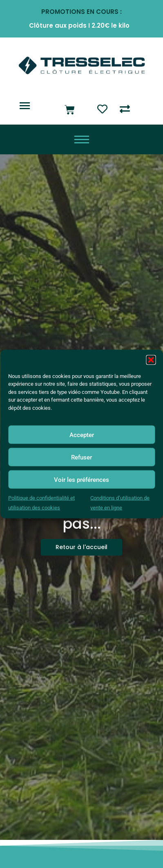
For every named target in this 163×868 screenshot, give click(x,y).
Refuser (81, 457)
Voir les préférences (81, 479)
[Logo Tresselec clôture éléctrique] (82, 66)
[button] (151, 360)
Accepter (82, 435)
